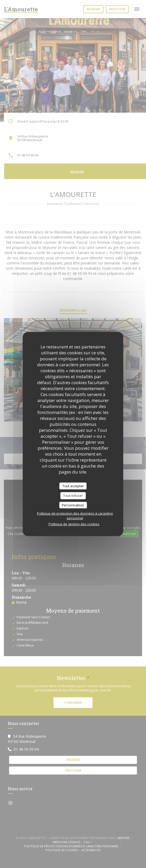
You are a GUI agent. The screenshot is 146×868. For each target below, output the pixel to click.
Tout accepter (73, 486)
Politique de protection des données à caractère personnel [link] (75, 516)
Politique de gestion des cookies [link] (74, 524)
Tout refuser (73, 496)
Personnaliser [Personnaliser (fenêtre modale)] (73, 505)
